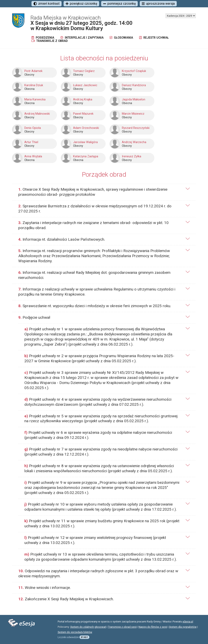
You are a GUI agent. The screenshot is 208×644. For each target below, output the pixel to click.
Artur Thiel (31, 142)
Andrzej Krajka (83, 100)
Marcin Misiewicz (133, 114)
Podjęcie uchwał (34, 317)
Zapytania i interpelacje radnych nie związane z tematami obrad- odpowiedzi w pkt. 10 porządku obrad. (93, 225)
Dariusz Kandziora (134, 85)
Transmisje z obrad (50, 41)
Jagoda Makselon (134, 100)
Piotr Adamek (33, 71)
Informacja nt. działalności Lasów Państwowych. (62, 239)
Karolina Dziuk (34, 85)
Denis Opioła (33, 128)
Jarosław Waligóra (85, 142)
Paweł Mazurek (83, 114)
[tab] (104, 192)
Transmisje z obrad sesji (122, 627)
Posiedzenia (43, 38)
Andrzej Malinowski (37, 114)
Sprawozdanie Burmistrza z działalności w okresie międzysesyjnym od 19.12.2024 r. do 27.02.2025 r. (95, 209)
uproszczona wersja (158, 4)
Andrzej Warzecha (134, 142)
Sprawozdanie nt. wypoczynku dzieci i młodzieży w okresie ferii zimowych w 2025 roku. (95, 306)
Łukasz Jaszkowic (85, 85)
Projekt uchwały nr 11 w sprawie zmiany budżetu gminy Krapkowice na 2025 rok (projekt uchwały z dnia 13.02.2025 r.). (102, 523)
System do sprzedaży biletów (75, 632)
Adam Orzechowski (86, 128)
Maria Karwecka (35, 100)
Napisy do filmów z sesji (153, 627)
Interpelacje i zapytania (82, 38)
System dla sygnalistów (183, 627)
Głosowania (121, 38)
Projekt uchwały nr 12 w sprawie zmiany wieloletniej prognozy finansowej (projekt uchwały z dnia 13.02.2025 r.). (95, 540)
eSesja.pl (188, 622)
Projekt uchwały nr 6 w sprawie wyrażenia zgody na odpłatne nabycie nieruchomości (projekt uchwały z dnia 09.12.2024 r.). (98, 435)
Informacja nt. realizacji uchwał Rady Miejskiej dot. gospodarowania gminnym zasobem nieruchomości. (94, 275)
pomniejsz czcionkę (119, 4)
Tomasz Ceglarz (84, 71)
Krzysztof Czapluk (134, 71)
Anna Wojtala (33, 156)
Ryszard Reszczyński (136, 128)
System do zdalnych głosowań (88, 627)
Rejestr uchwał (154, 38)
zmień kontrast (47, 4)
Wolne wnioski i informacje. (44, 588)
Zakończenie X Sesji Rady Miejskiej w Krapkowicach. (66, 599)
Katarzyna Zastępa (86, 156)
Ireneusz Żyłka (132, 156)
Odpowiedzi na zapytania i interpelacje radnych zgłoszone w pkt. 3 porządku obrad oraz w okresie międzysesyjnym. (98, 573)
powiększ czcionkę (81, 4)
